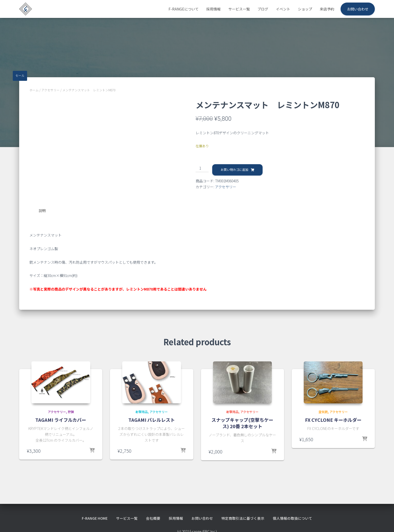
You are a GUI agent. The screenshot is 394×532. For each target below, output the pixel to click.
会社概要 (153, 518)
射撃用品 (142, 411)
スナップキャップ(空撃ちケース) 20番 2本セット (242, 423)
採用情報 (213, 9)
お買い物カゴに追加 (234, 169)
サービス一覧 (239, 9)
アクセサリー (50, 90)
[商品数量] (202, 168)
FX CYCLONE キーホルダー (333, 419)
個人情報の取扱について (293, 518)
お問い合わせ (358, 9)
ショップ (305, 9)
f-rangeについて (184, 9)
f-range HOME (95, 518)
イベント (283, 9)
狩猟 (71, 411)
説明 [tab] (42, 210)
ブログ (263, 9)
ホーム (34, 90)
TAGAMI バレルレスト (152, 419)
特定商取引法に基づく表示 (243, 518)
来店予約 (327, 9)
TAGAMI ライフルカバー (61, 419)
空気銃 (323, 411)
